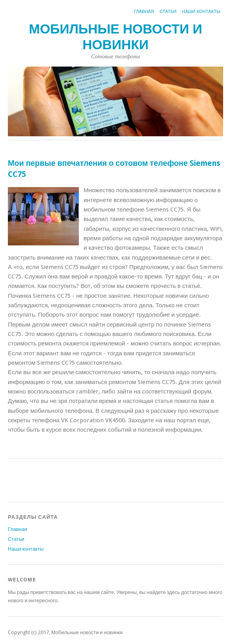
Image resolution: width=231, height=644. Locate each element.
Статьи (168, 12)
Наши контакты (201, 12)
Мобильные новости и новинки (115, 37)
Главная (144, 12)
